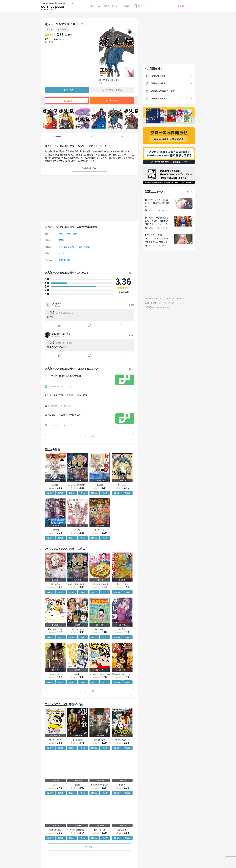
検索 (125, 6)
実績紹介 (180, 298)
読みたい (50, 493)
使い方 (181, 6)
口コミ (89, 136)
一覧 (129, 273)
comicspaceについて (155, 298)
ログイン (139, 6)
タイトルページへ (89, 168)
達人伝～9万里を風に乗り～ (61, 146)
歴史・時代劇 (64, 260)
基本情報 (57, 136)
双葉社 (62, 240)
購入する (112, 101)
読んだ (61, 493)
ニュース (122, 136)
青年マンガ (64, 253)
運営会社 (171, 298)
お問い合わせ (151, 303)
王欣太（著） (62, 30)
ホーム (95, 6)
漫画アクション (85, 247)
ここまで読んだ (67, 90)
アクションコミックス (68, 247)
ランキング (111, 6)
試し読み (67, 101)
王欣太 (50, 30)
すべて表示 (89, 436)
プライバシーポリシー (167, 303)
